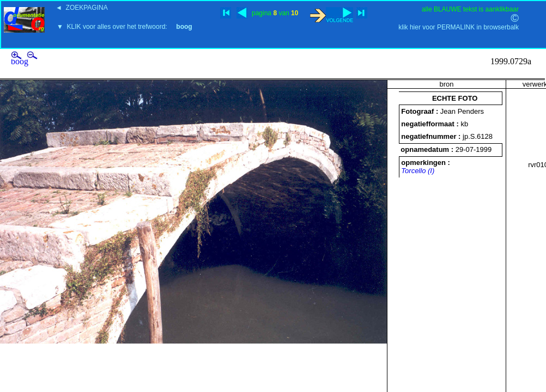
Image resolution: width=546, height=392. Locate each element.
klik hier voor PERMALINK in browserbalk (459, 27)
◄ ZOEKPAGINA (82, 8)
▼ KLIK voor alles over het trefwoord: (125, 27)
